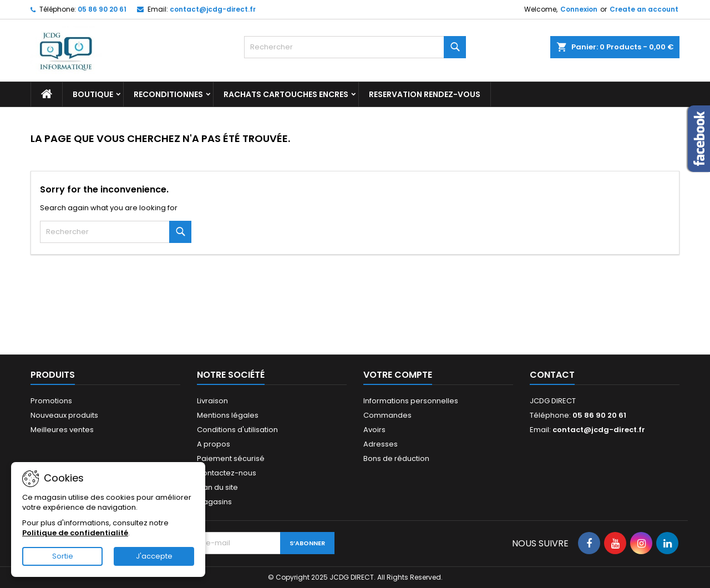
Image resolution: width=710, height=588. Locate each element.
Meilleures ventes (62, 430)
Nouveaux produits (64, 415)
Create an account (644, 9)
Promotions (51, 401)
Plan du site (217, 487)
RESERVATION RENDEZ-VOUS (425, 94)
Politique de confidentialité (75, 533)
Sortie (63, 556)
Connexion (579, 9)
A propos (214, 444)
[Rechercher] (355, 47)
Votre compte (398, 375)
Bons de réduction (396, 458)
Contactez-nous (227, 473)
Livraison (212, 401)
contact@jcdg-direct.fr (213, 9)
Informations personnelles (411, 401)
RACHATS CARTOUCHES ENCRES (286, 94)
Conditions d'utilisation (237, 430)
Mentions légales (228, 415)
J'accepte (154, 556)
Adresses (381, 444)
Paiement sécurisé (231, 458)
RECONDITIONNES (168, 94)
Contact (552, 375)
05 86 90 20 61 (102, 9)
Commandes (387, 415)
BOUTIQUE (93, 94)
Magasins (214, 502)
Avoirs (374, 430)
